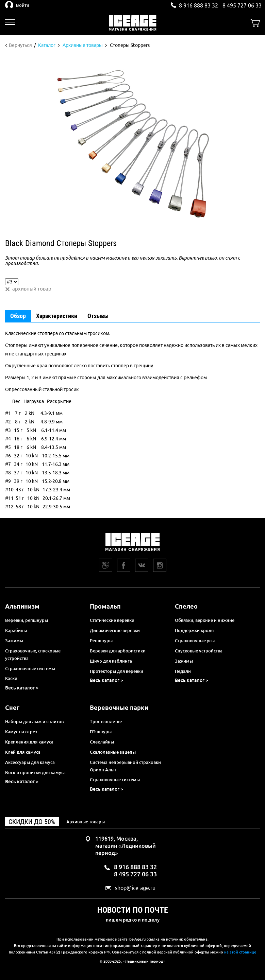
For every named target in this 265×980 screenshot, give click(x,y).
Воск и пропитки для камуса (35, 772)
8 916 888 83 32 (198, 5)
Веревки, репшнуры (27, 620)
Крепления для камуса (29, 742)
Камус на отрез (21, 732)
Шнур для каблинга (111, 661)
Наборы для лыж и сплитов (34, 721)
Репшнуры (101, 641)
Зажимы (14, 641)
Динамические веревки (115, 630)
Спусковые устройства (199, 651)
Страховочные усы (195, 641)
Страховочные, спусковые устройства (33, 654)
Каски (11, 678)
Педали (183, 671)
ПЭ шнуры (101, 732)
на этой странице (240, 952)
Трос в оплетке (106, 721)
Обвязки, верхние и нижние (205, 620)
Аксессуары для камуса (30, 762)
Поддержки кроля (194, 630)
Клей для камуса (23, 752)
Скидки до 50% (32, 822)
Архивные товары (86, 822)
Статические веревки (112, 620)
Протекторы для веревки (117, 671)
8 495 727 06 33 (242, 5)
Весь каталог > (22, 688)
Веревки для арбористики (118, 651)
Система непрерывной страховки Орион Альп (125, 766)
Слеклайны (102, 742)
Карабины (16, 630)
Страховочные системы (30, 668)
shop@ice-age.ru (135, 888)
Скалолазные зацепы (113, 752)
